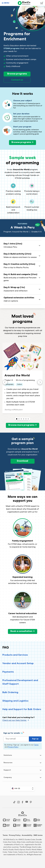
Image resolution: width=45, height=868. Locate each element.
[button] (6, 3)
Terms (5, 835)
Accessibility (27, 835)
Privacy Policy (15, 835)
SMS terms (38, 835)
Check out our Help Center (16, 721)
